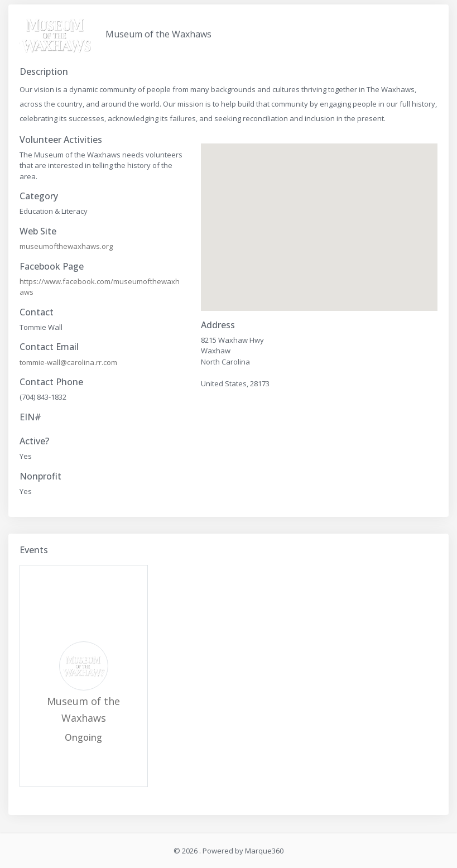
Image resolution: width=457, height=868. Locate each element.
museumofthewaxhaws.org (66, 246)
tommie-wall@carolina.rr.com (68, 362)
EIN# (30, 417)
